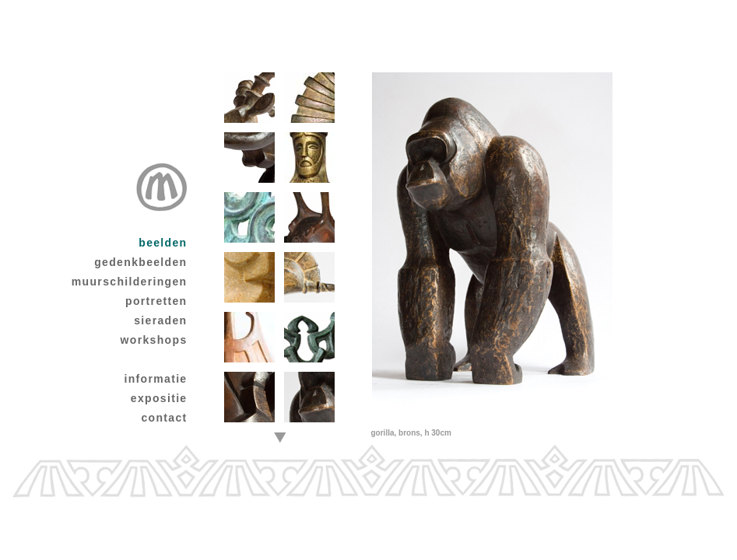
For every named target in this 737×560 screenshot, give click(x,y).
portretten (156, 301)
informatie (155, 379)
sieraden (160, 320)
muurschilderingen (130, 282)
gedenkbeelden (140, 262)
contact (164, 418)
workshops (154, 340)
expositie (159, 398)
